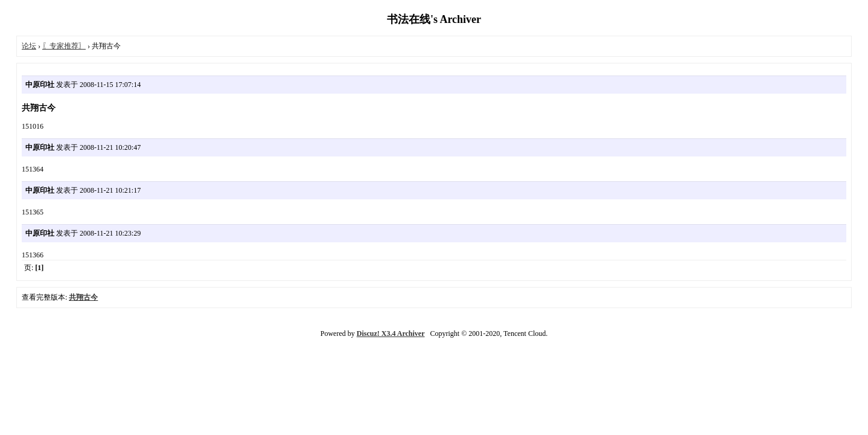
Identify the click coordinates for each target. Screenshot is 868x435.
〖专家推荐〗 (64, 46)
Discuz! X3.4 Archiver (391, 333)
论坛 (29, 46)
